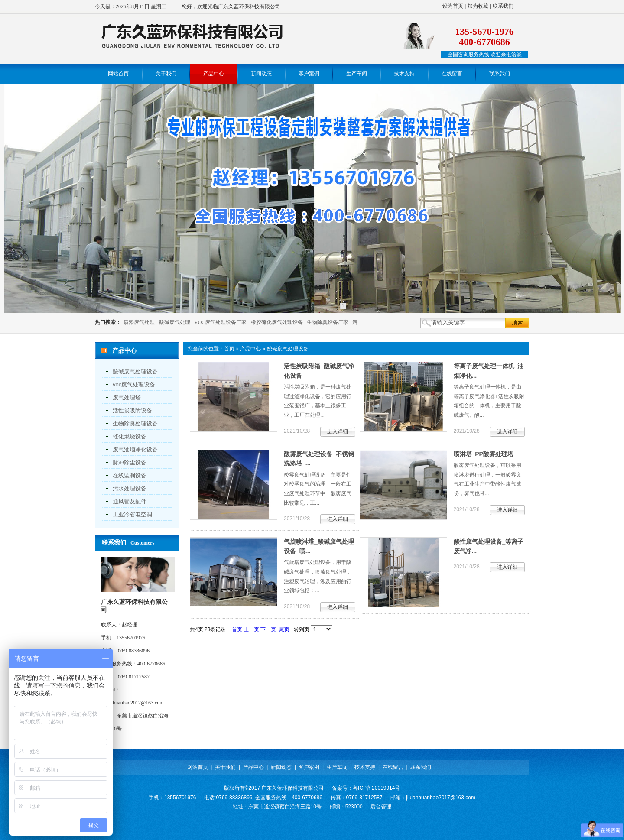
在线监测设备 (130, 475)
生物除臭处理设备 (135, 423)
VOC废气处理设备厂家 (220, 322)
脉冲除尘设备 (130, 462)
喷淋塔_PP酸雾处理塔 (484, 454)
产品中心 (250, 349)
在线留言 (393, 767)
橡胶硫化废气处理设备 (277, 322)
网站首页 (198, 767)
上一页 (251, 629)
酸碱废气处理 (175, 322)
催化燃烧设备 (130, 436)
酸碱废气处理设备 (135, 371)
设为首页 (453, 6)
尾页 (284, 629)
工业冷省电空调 (132, 514)
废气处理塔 (127, 397)
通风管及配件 (130, 501)
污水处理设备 (130, 488)
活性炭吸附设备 (132, 410)
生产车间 (337, 767)
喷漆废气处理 (139, 322)
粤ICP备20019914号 (376, 788)
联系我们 (503, 6)
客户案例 (309, 767)
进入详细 (338, 431)
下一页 (268, 629)
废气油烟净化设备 (135, 449)
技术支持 (365, 767)
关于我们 (225, 767)
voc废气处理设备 (134, 384)
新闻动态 (281, 767)
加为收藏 (478, 6)
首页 (229, 349)
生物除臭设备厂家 (328, 322)
